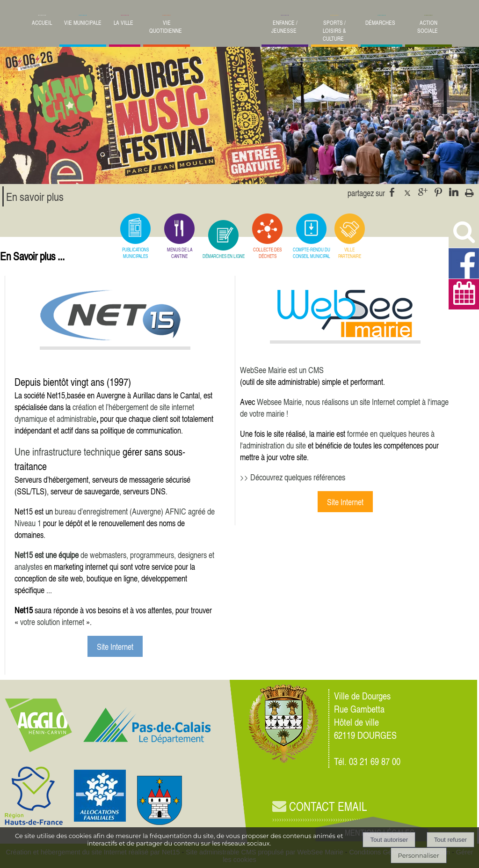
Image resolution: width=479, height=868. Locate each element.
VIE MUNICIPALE (83, 23)
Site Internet (115, 646)
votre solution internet (52, 622)
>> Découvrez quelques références (293, 477)
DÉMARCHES (380, 23)
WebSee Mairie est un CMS (282, 370)
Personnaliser (419, 855)
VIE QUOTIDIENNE (166, 27)
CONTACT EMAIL (319, 806)
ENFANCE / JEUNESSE (284, 27)
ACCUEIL (42, 23)
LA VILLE (123, 23)
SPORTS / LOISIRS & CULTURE (334, 31)
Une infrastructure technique (67, 452)
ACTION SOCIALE (428, 27)
